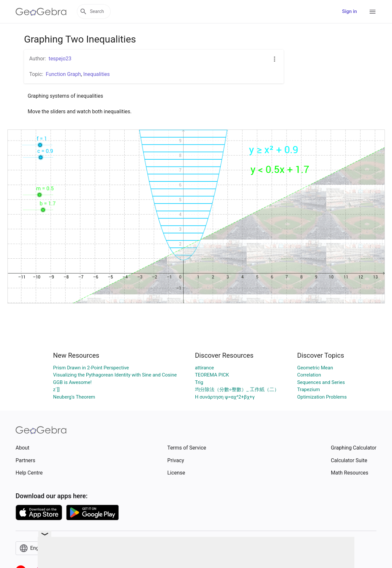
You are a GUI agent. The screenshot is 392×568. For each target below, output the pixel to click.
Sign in (349, 11)
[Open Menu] (373, 12)
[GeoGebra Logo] (41, 12)
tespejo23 (60, 59)
